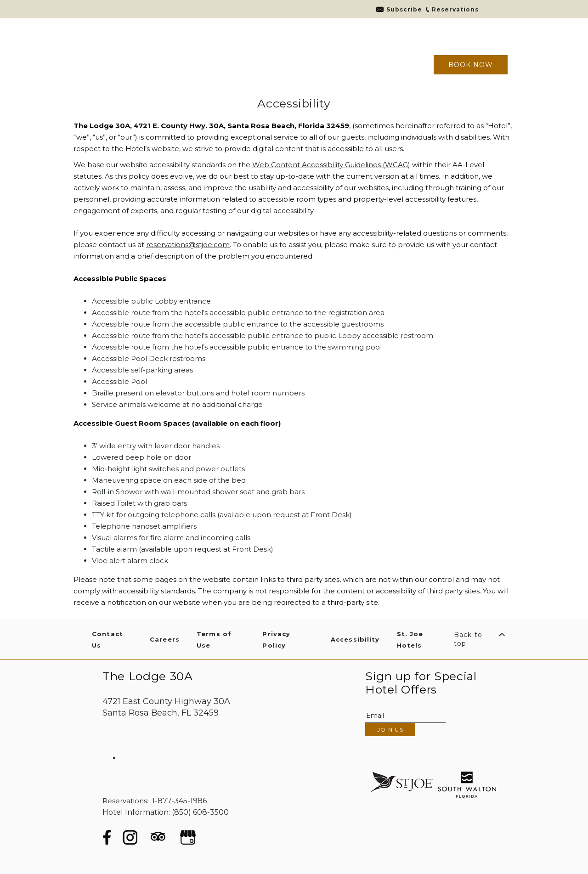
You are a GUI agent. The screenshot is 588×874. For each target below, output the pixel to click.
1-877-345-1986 (179, 801)
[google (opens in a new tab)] (188, 837)
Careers (165, 639)
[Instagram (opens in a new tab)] (130, 837)
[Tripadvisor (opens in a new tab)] (158, 839)
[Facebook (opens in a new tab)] (107, 837)
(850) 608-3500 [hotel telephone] (200, 812)
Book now (471, 65)
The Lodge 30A (148, 676)
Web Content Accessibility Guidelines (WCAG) (331, 165)
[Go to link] (399, 9)
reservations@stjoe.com (188, 245)
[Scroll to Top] (481, 639)
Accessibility (294, 104)
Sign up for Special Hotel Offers (421, 683)
